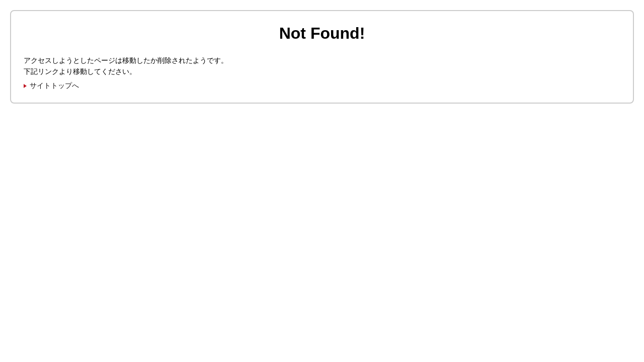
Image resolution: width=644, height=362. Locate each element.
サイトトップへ (54, 85)
